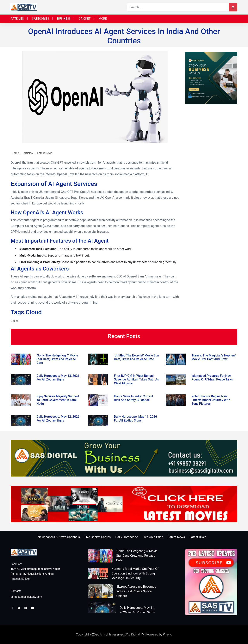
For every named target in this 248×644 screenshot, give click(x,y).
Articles (17, 19)
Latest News (45, 153)
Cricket (85, 19)
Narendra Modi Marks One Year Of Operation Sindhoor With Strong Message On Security (135, 573)
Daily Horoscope (127, 537)
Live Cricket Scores (98, 537)
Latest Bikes (198, 537)
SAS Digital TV (134, 634)
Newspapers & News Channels (59, 537)
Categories (40, 19)
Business (64, 19)
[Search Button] (233, 7)
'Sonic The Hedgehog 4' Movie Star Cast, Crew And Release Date (137, 556)
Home (15, 153)
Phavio (167, 634)
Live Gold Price (153, 537)
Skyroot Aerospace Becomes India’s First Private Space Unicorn (136, 591)
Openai (15, 321)
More (103, 19)
